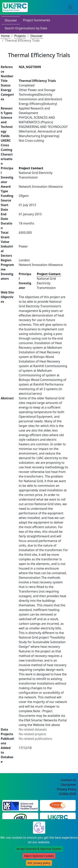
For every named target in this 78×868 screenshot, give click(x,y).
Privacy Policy (67, 789)
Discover (11, 20)
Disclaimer (69, 785)
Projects (20, 36)
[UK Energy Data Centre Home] (15, 7)
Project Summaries (37, 20)
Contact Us (69, 780)
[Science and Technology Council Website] (20, 805)
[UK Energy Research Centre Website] (58, 818)
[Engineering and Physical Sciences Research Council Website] (58, 805)
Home (5, 36)
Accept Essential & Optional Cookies (39, 849)
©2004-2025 (67, 794)
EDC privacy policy (39, 863)
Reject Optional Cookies (39, 856)
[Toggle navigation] (70, 7)
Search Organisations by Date (26, 28)
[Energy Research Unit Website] (20, 818)
